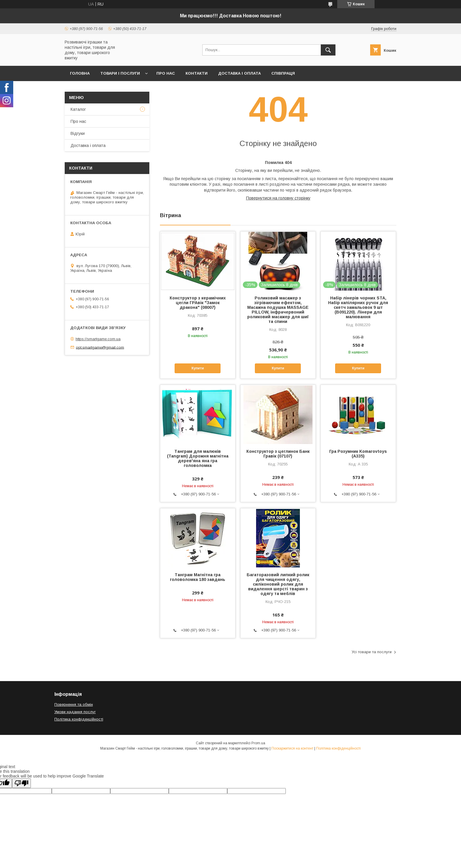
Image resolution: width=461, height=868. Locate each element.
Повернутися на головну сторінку (278, 198)
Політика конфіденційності (79, 719)
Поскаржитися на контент (292, 748)
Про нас (166, 73)
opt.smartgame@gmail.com (100, 347)
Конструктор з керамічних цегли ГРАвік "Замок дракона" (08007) (198, 303)
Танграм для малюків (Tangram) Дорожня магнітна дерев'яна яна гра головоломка (198, 458)
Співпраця (283, 73)
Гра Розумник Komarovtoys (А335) (358, 454)
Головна (80, 73)
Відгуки (78, 133)
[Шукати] (328, 50)
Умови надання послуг (75, 712)
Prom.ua (258, 743)
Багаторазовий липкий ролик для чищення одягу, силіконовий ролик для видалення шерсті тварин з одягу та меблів (278, 584)
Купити (198, 368)
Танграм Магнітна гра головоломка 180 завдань (198, 577)
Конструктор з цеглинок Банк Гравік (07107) (278, 454)
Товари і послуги (120, 73)
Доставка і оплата (239, 73)
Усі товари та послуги (372, 652)
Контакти (197, 73)
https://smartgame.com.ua (98, 339)
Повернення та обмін (74, 704)
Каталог (78, 109)
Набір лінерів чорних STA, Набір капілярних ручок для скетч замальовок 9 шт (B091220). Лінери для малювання (358, 307)
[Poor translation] (21, 783)
